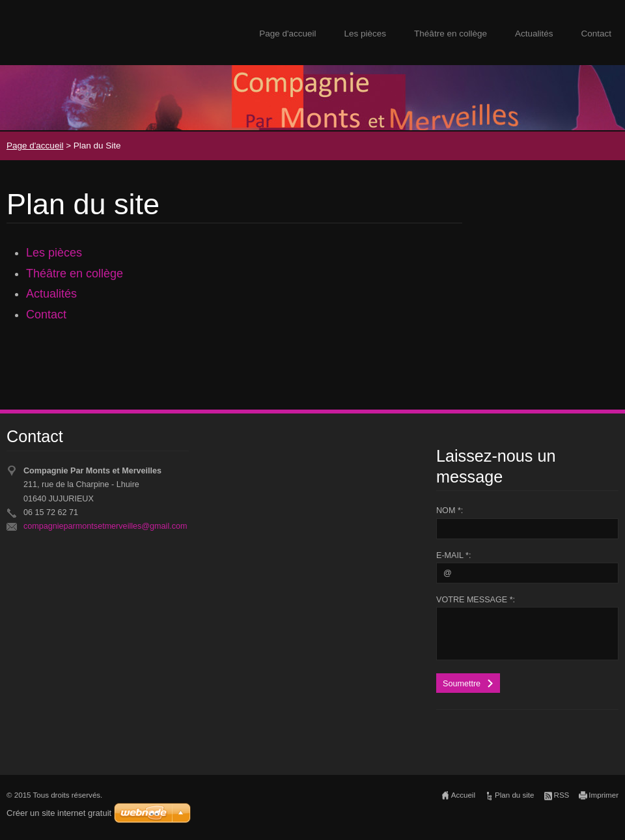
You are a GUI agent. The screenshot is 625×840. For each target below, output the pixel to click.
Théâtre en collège (451, 34)
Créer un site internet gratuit (59, 813)
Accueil (463, 795)
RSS (562, 795)
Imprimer (604, 795)
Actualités (534, 34)
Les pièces (366, 34)
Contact (596, 34)
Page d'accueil (287, 34)
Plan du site (515, 795)
